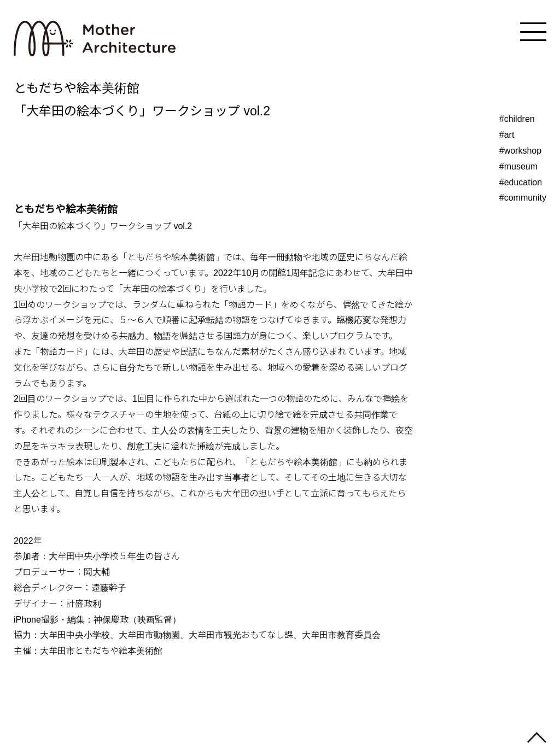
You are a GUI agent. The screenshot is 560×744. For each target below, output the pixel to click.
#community (523, 198)
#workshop (520, 151)
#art (507, 135)
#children (517, 119)
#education (521, 182)
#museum (518, 166)
